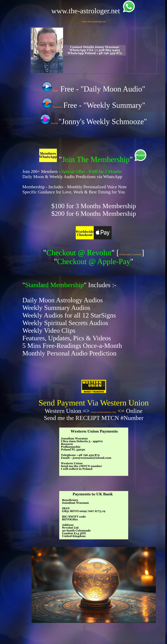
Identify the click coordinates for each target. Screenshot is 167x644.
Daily (50, 91)
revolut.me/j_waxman (130, 254)
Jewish (49, 123)
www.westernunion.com (104, 412)
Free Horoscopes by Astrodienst (142, 28)
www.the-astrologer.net (94, 21)
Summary (53, 107)
